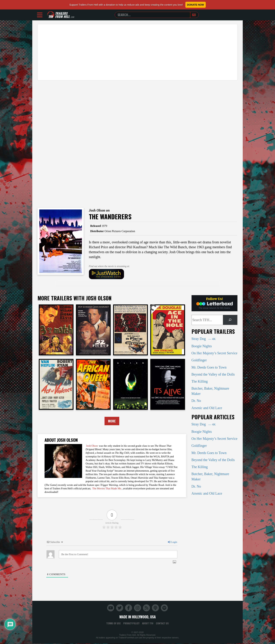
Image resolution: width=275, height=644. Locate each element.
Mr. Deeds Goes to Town (209, 367)
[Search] (230, 320)
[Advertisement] (137, 52)
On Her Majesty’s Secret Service (214, 353)
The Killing (200, 381)
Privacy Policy (131, 624)
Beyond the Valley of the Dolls (213, 374)
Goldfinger (199, 360)
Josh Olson (92, 446)
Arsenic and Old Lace (207, 408)
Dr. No (196, 401)
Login (172, 542)
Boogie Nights (202, 346)
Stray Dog (204, 339)
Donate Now (196, 5)
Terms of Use (113, 624)
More (112, 421)
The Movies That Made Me (107, 489)
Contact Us (162, 624)
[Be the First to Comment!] (118, 555)
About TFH (148, 624)
